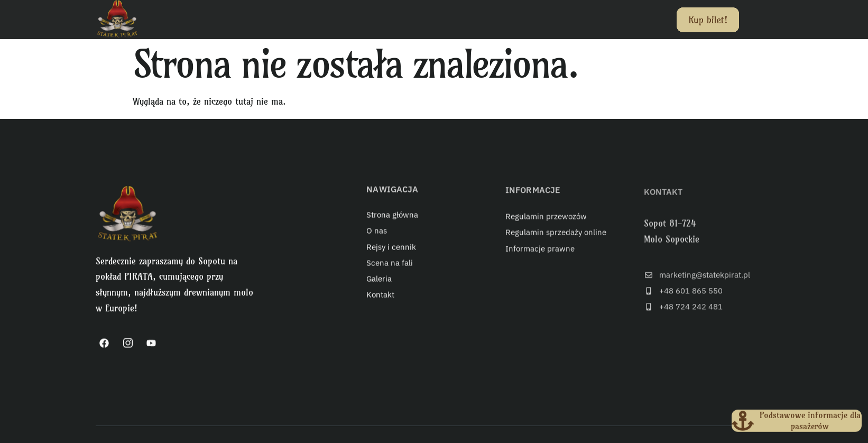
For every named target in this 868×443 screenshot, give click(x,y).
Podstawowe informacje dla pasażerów (812, 418)
